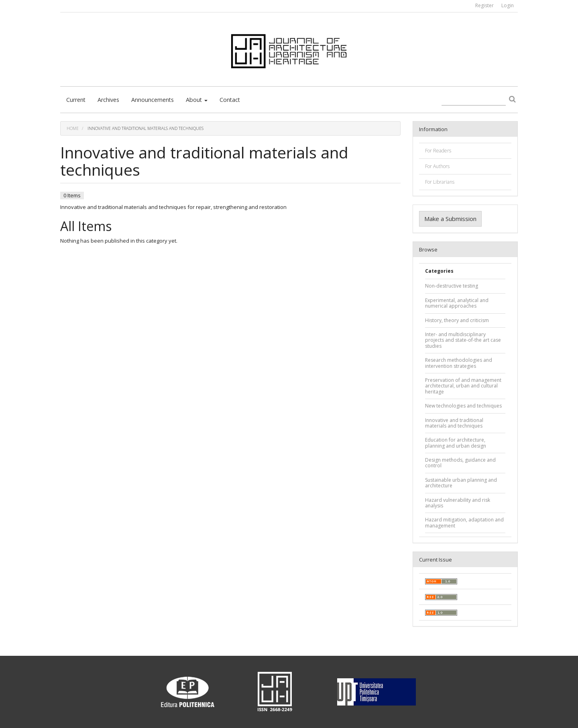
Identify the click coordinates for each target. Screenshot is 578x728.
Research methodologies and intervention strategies (459, 363)
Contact (230, 100)
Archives (108, 100)
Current (76, 100)
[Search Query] (474, 100)
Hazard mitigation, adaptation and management (464, 522)
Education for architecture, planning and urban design (456, 443)
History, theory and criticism (457, 320)
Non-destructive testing (452, 286)
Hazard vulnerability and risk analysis (458, 503)
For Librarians (440, 182)
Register (484, 5)
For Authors (437, 166)
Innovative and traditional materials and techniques (454, 423)
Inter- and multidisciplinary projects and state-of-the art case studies (463, 340)
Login (508, 5)
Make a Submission (450, 219)
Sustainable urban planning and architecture (461, 483)
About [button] (197, 100)
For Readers (438, 151)
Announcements (153, 100)
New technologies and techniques (463, 406)
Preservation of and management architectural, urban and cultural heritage (463, 386)
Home (73, 128)
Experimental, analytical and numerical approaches (457, 303)
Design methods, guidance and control (460, 463)
